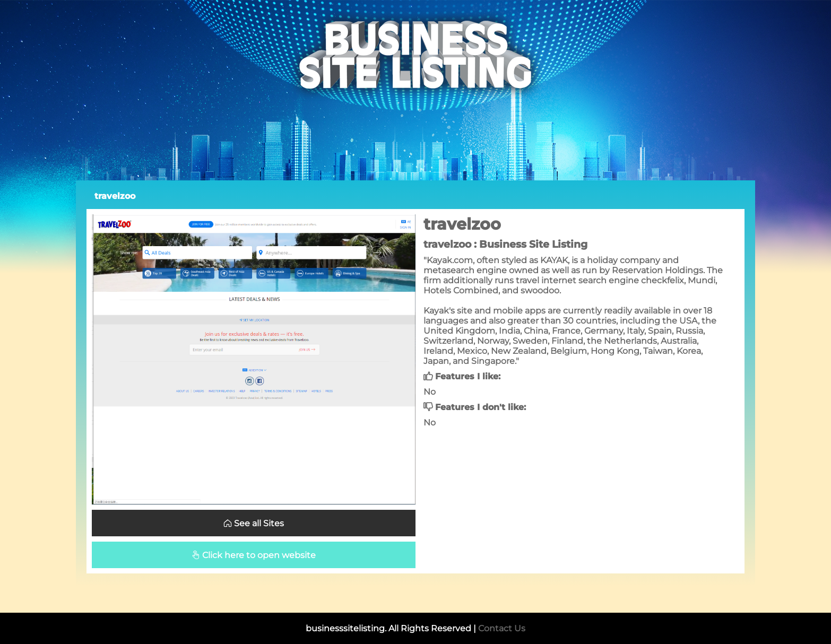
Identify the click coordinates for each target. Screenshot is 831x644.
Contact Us (502, 628)
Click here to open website (254, 555)
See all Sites (254, 523)
